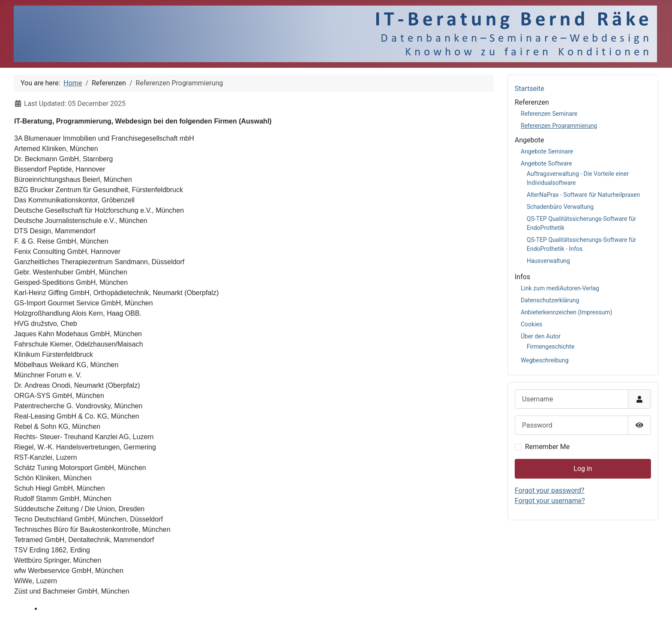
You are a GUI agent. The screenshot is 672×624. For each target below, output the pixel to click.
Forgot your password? (549, 490)
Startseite (529, 89)
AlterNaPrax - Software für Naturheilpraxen (583, 195)
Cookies (531, 324)
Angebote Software (546, 163)
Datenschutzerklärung (550, 300)
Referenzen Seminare (549, 114)
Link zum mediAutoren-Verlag (560, 288)
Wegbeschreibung (545, 360)
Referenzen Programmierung (559, 126)
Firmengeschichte (550, 347)
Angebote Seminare (547, 151)
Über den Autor (541, 336)
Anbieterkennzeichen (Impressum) (567, 312)
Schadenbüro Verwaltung (560, 207)
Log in (583, 469)
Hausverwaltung (548, 261)
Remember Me (547, 447)
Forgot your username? (550, 501)
